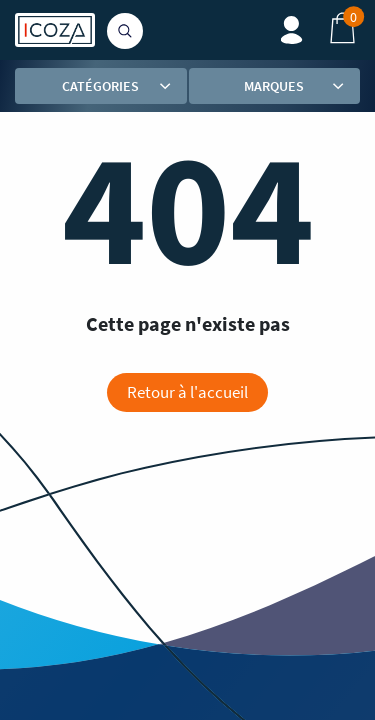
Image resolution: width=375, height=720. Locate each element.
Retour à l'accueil (187, 392)
